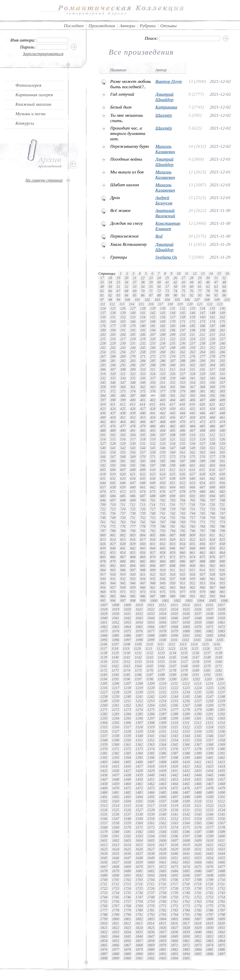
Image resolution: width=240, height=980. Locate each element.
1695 (174, 875)
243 (123, 348)
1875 (221, 945)
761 (103, 522)
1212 (186, 683)
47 (216, 282)
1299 (174, 718)
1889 (127, 954)
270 (133, 356)
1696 (186, 875)
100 (127, 300)
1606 (163, 840)
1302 (210, 718)
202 (103, 335)
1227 (104, 692)
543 (133, 448)
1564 (186, 823)
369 (212, 387)
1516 (139, 806)
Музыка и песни (30, 114)
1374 (151, 749)
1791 (139, 915)
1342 (163, 736)
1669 (127, 867)
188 (222, 326)
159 (193, 317)
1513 (104, 806)
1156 (173, 662)
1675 (198, 867)
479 (143, 426)
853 (113, 553)
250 (193, 348)
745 (202, 513)
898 (173, 566)
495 (173, 430)
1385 (151, 753)
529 (123, 444)
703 (173, 500)
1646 (116, 858)
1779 (127, 910)
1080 (186, 631)
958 (123, 587)
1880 (151, 949)
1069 (186, 627)
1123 (172, 649)
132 (183, 308)
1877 (116, 949)
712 (132, 505)
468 (163, 422)
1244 (174, 697)
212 (202, 335)
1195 (115, 679)
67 (118, 291)
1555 (210, 819)
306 (103, 369)
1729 (186, 888)
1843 (104, 936)
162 (222, 317)
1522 (210, 806)
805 (153, 535)
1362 (139, 744)
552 (222, 448)
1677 (221, 867)
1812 (127, 923)
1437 (116, 775)
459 (202, 417)
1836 (151, 932)
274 (173, 356)
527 (103, 444)
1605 (151, 840)
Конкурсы (25, 123)
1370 (104, 749)
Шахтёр (164, 115)
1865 (104, 945)
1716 (162, 884)
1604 (139, 840)
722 (103, 509)
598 (163, 465)
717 (182, 505)
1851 (198, 936)
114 (132, 304)
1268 (198, 705)
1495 (151, 797)
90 (175, 295)
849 (202, 548)
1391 (221, 753)
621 (133, 474)
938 (183, 579)
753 (153, 518)
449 (103, 417)
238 (202, 343)
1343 (174, 736)
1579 (104, 832)
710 (113, 505)
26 (175, 278)
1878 (127, 949)
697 (113, 500)
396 (222, 396)
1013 (174, 605)
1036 (186, 614)
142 (153, 313)
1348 (104, 740)
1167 (173, 666)
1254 (163, 701)
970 (113, 592)
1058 (186, 622)
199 (202, 330)
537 (202, 444)
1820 (221, 923)
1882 (174, 949)
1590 (104, 836)
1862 (198, 941)
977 (183, 592)
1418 (151, 766)
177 (113, 326)
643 (222, 478)
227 (222, 339)
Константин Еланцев (168, 226)
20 (126, 278)
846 (173, 548)
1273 (127, 710)
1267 (186, 705)
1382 (116, 753)
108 (207, 300)
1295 (127, 718)
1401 (210, 758)
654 (202, 483)
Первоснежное (124, 236)
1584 (163, 832)
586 (173, 461)
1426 (116, 771)
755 (173, 518)
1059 (198, 622)
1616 (151, 845)
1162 (115, 666)
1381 (104, 753)
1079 (174, 631)
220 (153, 339)
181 (153, 326)
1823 (127, 928)
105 (177, 300)
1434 (210, 771)
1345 (198, 736)
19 (118, 278)
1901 (139, 958)
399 (123, 400)
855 (133, 553)
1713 (127, 884)
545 (153, 448)
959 (133, 587)
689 (163, 496)
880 (123, 561)
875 (202, 557)
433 (202, 409)
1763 (198, 901)
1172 (104, 670)
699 (133, 500)
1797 (210, 915)
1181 (207, 670)
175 (222, 321)
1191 (196, 675)
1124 (183, 649)
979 (202, 592)
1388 (186, 753)
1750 (174, 897)
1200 (173, 679)
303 (202, 365)
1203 (208, 679)
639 (183, 478)
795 (183, 531)
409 (222, 400)
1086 (127, 635)
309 (133, 369)
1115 (205, 644)
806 (163, 535)
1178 (173, 670)
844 (153, 548)
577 (212, 457)
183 (173, 326)
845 (163, 548)
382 (212, 391)
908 (143, 570)
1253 (151, 701)
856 (143, 553)
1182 (219, 670)
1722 (104, 888)
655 (212, 483)
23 (151, 278)
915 (212, 570)
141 (143, 313)
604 (222, 465)
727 (153, 509)
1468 (221, 784)
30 (208, 278)
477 (123, 426)
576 (202, 457)
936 (163, 579)
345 (103, 383)
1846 (139, 936)
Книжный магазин (33, 104)
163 (103, 321)
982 (103, 596)
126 (123, 308)
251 (202, 348)
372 (113, 391)
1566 (210, 823)
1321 (174, 727)
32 (224, 278)
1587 (198, 832)
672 (123, 492)
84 (126, 295)
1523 (221, 806)
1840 (198, 932)
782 (183, 526)
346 (113, 383)
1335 (210, 731)
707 (212, 500)
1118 (115, 649)
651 (173, 483)
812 (222, 535)
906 (123, 570)
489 (113, 430)
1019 (116, 609)
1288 (174, 714)
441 (153, 413)
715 (162, 505)
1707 (186, 880)
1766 (104, 906)
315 (192, 369)
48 (224, 282)
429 (163, 409)
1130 (127, 653)
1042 (127, 618)
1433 (198, 771)
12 (195, 273)
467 (153, 422)
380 (193, 391)
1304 (104, 723)
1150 (104, 662)
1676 (210, 867)
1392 (104, 758)
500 (222, 430)
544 (143, 448)
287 (173, 361)
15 (219, 273)
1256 (186, 701)
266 (222, 352)
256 (123, 352)
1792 (151, 915)
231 (133, 343)
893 (123, 566)
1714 (139, 884)
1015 (198, 605)
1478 (210, 788)
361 (133, 387)
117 (161, 304)
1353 (163, 740)
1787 (221, 910)
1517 (151, 806)
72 (159, 291)
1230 (139, 692)
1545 (221, 814)
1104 (209, 640)
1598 (198, 836)
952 (193, 583)
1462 (151, 784)
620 (123, 474)
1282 (104, 714)
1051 (104, 622)
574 (183, 457)
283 (133, 361)
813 (103, 540)
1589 (221, 832)
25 (167, 278)
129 (153, 308)
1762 (186, 901)
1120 (137, 649)
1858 (151, 941)
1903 (163, 958)
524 (202, 439)
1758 (139, 901)
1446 (221, 775)
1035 (174, 614)
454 (153, 417)
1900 (127, 958)
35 (118, 282)
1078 (163, 631)
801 (113, 535)
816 (133, 540)
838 (222, 544)
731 (193, 509)
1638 (151, 854)
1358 (221, 740)
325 (163, 374)
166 (133, 321)
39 (151, 282)
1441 (163, 775)
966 (202, 587)
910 (163, 570)
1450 (139, 779)
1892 (163, 954)
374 (133, 391)
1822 (116, 928)
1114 (194, 644)
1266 (174, 705)
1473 (151, 788)
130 (163, 308)
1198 (150, 679)
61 (200, 287)
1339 (127, 736)
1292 (221, 714)
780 (163, 526)
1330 (151, 731)
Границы (119, 257)
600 (183, 465)
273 (163, 356)
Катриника (166, 107)
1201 (184, 679)
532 (153, 444)
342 (202, 378)
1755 (104, 901)
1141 (127, 657)
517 (133, 439)
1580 (116, 832)
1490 (221, 792)
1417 (139, 766)
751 (133, 518)
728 (163, 509)
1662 (174, 862)
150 (103, 317)
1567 (221, 823)
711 (123, 505)
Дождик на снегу (127, 223)
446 (202, 413)
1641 (186, 854)
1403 (104, 762)
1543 (198, 814)
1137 (207, 653)
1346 (210, 736)
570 (143, 457)
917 (103, 574)
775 (113, 526)
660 (133, 487)
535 (183, 444)
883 (153, 561)
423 (103, 409)
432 (193, 409)
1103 (197, 640)
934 (143, 579)
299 (163, 365)
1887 (104, 954)
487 (222, 426)
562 (193, 452)
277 (202, 356)
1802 (139, 919)
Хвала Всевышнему (128, 244)
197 (183, 330)
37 (135, 282)
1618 (174, 845)
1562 (163, 823)
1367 (198, 744)
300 (173, 365)
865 (103, 557)
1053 (127, 622)
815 (123, 540)
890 (222, 561)
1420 (174, 766)
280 (103, 361)
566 (103, 457)
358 (103, 387)
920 (133, 574)
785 (212, 526)
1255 (174, 701)
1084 (104, 635)
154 (143, 317)
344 (222, 378)
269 (123, 356)
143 (163, 313)
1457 (221, 779)
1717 (174, 884)
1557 (104, 823)
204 (123, 335)
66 (110, 291)
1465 (186, 784)
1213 (198, 683)
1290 (198, 714)
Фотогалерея (28, 85)
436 (103, 413)
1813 (139, 923)
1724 (127, 888)
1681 (139, 871)
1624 (116, 849)
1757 (127, 901)
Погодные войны (126, 159)
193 (143, 330)
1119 (126, 649)
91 (183, 295)
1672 (163, 867)
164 (113, 321)
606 (113, 470)
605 (103, 470)
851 (222, 548)
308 (123, 369)
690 (173, 496)
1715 (151, 884)
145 (183, 313)
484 (193, 426)
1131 (138, 653)
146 (193, 313)
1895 (198, 954)
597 (153, 465)
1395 (139, 758)
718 (192, 505)
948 (153, 583)
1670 (139, 867)
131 (173, 308)
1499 (198, 797)
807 (173, 535)
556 (133, 452)
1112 (172, 644)
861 (193, 553)
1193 (219, 675)
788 (113, 531)
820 (173, 540)
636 (153, 478)
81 (102, 295)
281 (113, 361)
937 (173, 579)
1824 (139, 928)
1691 (127, 875)
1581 (127, 832)
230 (123, 343)
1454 (186, 779)
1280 (210, 710)
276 (193, 356)
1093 (210, 635)
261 (173, 352)
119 (180, 304)
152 (123, 317)
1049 (210, 618)
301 (183, 365)
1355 (186, 740)
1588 (210, 832)
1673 (174, 867)
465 (133, 422)
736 (113, 513)
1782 (163, 910)
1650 (163, 858)
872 (173, 557)
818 (153, 540)
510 (193, 435)
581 (123, 461)
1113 (183, 644)
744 (193, 513)
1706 (174, 880)
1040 (104, 618)
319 (103, 374)
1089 (163, 635)
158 (183, 317)
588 (193, 461)
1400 (198, 758)
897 (163, 566)
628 (202, 474)
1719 (198, 884)
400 (133, 400)
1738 (163, 893)
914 (202, 570)
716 (172, 505)
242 (113, 348)
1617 (163, 845)
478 (133, 426)
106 (187, 300)
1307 (139, 723)
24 (159, 278)
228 (103, 343)
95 (216, 295)
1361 (127, 744)
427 (143, 409)
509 (183, 435)
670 (103, 492)
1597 (186, 836)
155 (153, 317)
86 (143, 295)
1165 (150, 666)
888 (202, 561)
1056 (163, 622)
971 (123, 592)
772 (212, 522)
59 (183, 287)
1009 (127, 605)
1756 (116, 901)
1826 (163, 928)
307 (113, 369)
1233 (174, 692)
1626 (139, 849)
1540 (163, 814)
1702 (127, 880)
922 (153, 574)
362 (143, 387)
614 (192, 470)
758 (202, 518)
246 (153, 348)
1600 (221, 836)
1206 (116, 683)
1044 (151, 618)
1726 (151, 888)
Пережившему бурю (130, 146)
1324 (210, 727)
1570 (127, 827)
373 (123, 391)
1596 (174, 836)
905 (113, 570)
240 (222, 343)
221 (163, 339)
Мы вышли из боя (127, 172)
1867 (127, 945)
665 (183, 487)
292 (222, 361)
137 (103, 313)
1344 (186, 736)
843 (143, 548)
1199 (161, 679)
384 (103, 396)
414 (142, 404)
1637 (139, 854)
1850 (186, 936)
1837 (163, 932)
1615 (139, 845)
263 (193, 352)
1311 (186, 723)
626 (183, 474)
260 (163, 352)
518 (143, 439)
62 (208, 287)
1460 (127, 784)
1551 (163, 819)
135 (212, 308)
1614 (127, 845)
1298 (163, 718)
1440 (151, 775)
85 (135, 295)
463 (113, 422)
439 (133, 413)
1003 (189, 601)
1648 (139, 858)
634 (133, 478)
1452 (163, 779)
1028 (221, 609)
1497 (174, 797)
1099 (151, 640)
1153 (138, 662)
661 (143, 487)
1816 (174, 923)
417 (172, 404)
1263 (139, 705)
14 (211, 273)
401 (143, 400)
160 (202, 317)
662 (153, 487)
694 (212, 496)
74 (175, 291)
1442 (174, 775)
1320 (163, 727)
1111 (161, 644)
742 (173, 513)
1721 (221, 884)
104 (167, 300)
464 (123, 422)
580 (113, 461)
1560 (139, 823)
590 (212, 461)
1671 (151, 867)
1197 (138, 679)
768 (173, 522)
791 (143, 531)
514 (103, 439)
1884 (198, 949)
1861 (186, 941)
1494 (139, 797)
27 (183, 278)
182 (163, 326)
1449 (127, 779)
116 (151, 304)
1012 (162, 605)
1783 (174, 910)
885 (173, 561)
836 (202, 544)
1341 (151, 736)
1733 (104, 893)
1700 (104, 880)
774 (103, 526)
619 (113, 474)
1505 (139, 801)
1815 (162, 923)
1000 (154, 601)
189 (103, 330)
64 (224, 287)
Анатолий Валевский (165, 213)
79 (216, 291)
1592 (127, 836)
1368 (210, 744)
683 (103, 496)
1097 (127, 640)
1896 (210, 954)
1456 (210, 779)
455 (163, 417)
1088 (151, 635)
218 (133, 339)
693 (202, 496)
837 (212, 544)
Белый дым (121, 107)
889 (212, 561)
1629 (174, 849)
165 (123, 321)
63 (216, 287)
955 (222, 583)
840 (113, 548)
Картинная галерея (34, 95)
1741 (198, 893)
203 (113, 335)
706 (202, 500)
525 (212, 439)
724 (123, 509)
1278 (186, 710)
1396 (151, 758)
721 (222, 505)
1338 (116, 736)
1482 (127, 792)
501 (103, 435)
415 (153, 404)
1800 (116, 919)
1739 (174, 893)
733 (212, 509)
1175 (138, 670)
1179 (184, 670)
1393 (116, 758)
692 (193, 496)
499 (212, 430)
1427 (127, 771)
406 (193, 400)
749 (113, 518)
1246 (198, 697)
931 (113, 579)
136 (222, 308)
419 (192, 404)
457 (183, 417)
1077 (151, 631)
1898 (104, 958)
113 (122, 304)
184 (183, 326)
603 (212, 465)
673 (133, 492)
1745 (116, 897)
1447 (104, 779)
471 (193, 422)
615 (202, 470)
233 (153, 343)
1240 (127, 697)
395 (212, 396)
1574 (174, 827)
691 (183, 496)
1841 (210, 932)
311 (153, 369)
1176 (150, 670)
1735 (127, 893)
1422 (198, 766)
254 (103, 352)
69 (135, 291)
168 (153, 321)
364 (163, 387)
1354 (174, 740)
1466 (198, 784)
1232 (163, 692)
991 (193, 596)
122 (210, 304)
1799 (104, 919)
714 (153, 505)
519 (153, 439)
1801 (127, 919)
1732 (221, 888)
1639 (163, 854)
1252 (139, 701)
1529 (163, 810)
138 (113, 313)
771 (202, 522)
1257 (198, 701)
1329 (139, 731)
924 (173, 574)
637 (163, 478)
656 (222, 483)
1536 (116, 814)
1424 (221, 766)
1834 (127, 932)
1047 (186, 618)
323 (143, 374)
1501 (221, 797)
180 (143, 326)
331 (222, 374)
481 (163, 426)
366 (183, 387)
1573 (163, 827)
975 (163, 592)
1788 (104, 915)
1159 (207, 662)
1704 (151, 880)
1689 (104, 875)
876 (212, 557)
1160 (219, 662)
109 (217, 300)
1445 (210, 775)
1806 (186, 919)
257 (133, 352)
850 (212, 548)
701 (153, 500)
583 (143, 461)
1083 (221, 631)
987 (153, 596)
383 (222, 391)
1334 (198, 731)
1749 (163, 897)
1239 (116, 697)
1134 (173, 653)
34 (110, 282)
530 (133, 444)
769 (183, 522)
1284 (127, 714)
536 (193, 444)
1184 (115, 675)
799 (222, 531)
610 (153, 470)
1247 (210, 697)
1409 (174, 762)
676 (163, 492)
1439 (139, 775)
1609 (198, 840)
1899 (116, 958)
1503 (116, 801)
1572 (151, 827)
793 (163, 531)
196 (173, 330)
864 (222, 553)
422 (222, 404)
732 (202, 509)
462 (103, 422)
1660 (151, 862)
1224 (198, 688)
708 (222, 500)
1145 (173, 657)
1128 (104, 653)
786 (222, 526)
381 (202, 391)
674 (143, 492)
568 (123, 457)
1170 (207, 666)
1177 (161, 670)
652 (183, 483)
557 (143, 452)
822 (193, 540)
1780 (139, 910)
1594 (151, 836)
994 (222, 596)
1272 (116, 710)
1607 (174, 840)
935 (153, 579)
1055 (151, 622)
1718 (186, 884)
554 (113, 452)
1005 (212, 601)
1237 (221, 692)
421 (212, 404)
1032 (139, 614)
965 (193, 587)
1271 (104, 710)
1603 (127, 840)
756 (183, 518)
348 (133, 383)
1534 (221, 810)
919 (123, 574)
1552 (174, 819)
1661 (163, 862)
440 (143, 413)
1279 (198, 710)
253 (222, 348)
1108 (127, 644)
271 (143, 356)
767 (163, 522)
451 (123, 417)
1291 (210, 714)
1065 (139, 627)
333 (113, 378)
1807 (198, 919)
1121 (149, 649)
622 (143, 474)
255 (113, 352)
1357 (210, 740)
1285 (139, 714)
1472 (139, 788)
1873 (198, 945)
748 (103, 518)
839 (103, 548)
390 (163, 396)
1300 (186, 718)
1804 (163, 919)
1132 (150, 653)
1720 (209, 884)
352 (173, 383)
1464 (174, 784)
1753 (210, 897)
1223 (186, 688)
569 (133, 457)
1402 (221, 758)
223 (183, 339)
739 (143, 513)
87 (151, 295)
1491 (104, 797)
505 (143, 435)
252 (212, 348)
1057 (174, 622)
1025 (186, 609)
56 (159, 287)
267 (103, 356)
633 (123, 478)
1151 (115, 662)
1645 (104, 858)
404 (173, 400)
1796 (198, 915)
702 (163, 500)
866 (113, 557)
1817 (186, 923)
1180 (196, 670)
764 (133, 522)
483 (183, 426)
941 (212, 579)
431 (183, 409)
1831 (221, 928)
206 (143, 335)
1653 (198, 858)
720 (212, 505)
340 (183, 378)
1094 (221, 635)
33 (102, 282)
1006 (224, 601)
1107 (115, 644)
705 (193, 500)
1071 (210, 627)
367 (193, 387)
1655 (221, 858)
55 (151, 287)
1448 (116, 779)
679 (193, 492)
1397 (163, 758)
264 (202, 352)
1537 (127, 814)
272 (153, 356)
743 (183, 513)
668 (212, 487)
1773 (186, 906)
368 (202, 387)
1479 (221, 788)
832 (163, 544)
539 (222, 444)
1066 (151, 627)
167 (143, 321)
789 (123, 531)
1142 (138, 657)
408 (212, 400)
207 (153, 335)
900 (193, 566)
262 (183, 352)
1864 (221, 941)
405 (183, 400)
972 (133, 592)
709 (103, 505)
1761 (174, 901)
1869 (151, 945)
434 (212, 409)
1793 (163, 915)
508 (173, 435)
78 (208, 291)
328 (193, 374)
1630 (186, 849)
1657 (116, 862)
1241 (139, 697)
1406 (139, 762)
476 (113, 426)
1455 (198, 779)
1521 (198, 806)
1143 (150, 657)
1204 (220, 679)
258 (143, 352)
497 (193, 430)
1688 (221, 871)
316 (202, 369)
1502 (104, 801)
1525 (116, 810)
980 (212, 592)
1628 (163, 849)
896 (153, 566)
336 (143, 378)
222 (173, 339)
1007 (104, 605)
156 (163, 317)
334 (123, 378)
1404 (116, 762)
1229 (127, 692)
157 (173, 317)
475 (103, 426)
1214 (209, 683)
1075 (127, 631)
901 (202, 566)
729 (173, 509)
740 (153, 513)
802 (123, 535)
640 (193, 478)
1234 (186, 692)
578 (222, 457)
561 (183, 452)
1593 (139, 836)
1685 (186, 871)
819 (163, 540)
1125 (195, 649)
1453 (174, 779)
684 (113, 496)
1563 (174, 823)
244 (133, 348)
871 (163, 557)
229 (113, 343)
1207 (127, 683)
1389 (198, 753)
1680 (127, 871)
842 (133, 548)
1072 (221, 627)
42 (175, 282)
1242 (151, 697)
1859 (163, 941)
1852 (210, 936)
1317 (127, 727)
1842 (221, 932)
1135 (184, 653)
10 (179, 273)
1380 (221, 749)
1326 (104, 731)
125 (113, 308)
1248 (221, 697)
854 (123, 553)
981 (222, 592)
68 (126, 291)
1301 (198, 718)
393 (193, 396)
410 (103, 404)
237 (193, 343)
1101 (174, 640)
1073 (104, 631)
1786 (210, 910)
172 (193, 321)
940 (202, 579)
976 (173, 592)
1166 (161, 666)
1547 (116, 819)
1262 (127, 705)
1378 (198, 749)
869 (143, 557)
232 (143, 343)
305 (222, 365)
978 (193, 592)
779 (153, 526)
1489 (210, 792)
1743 (221, 893)
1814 (151, 923)
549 (193, 448)
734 (222, 509)
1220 (151, 688)
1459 (116, 784)
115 (141, 304)
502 (113, 435)
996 (113, 601)
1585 (174, 832)
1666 (221, 862)
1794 (174, 915)
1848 (163, 936)
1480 (104, 792)
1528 (151, 810)
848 (193, 548)
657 (103, 487)
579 (103, 461)
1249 (104, 701)
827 (113, 544)
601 (193, 465)
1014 (186, 605)
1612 (104, 845)
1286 (151, 714)
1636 (127, 854)
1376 (174, 749)
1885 (210, 949)
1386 (163, 753)
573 (173, 457)
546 (163, 448)
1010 (139, 605)
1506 (151, 801)
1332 (174, 731)
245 (143, 348)
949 (163, 583)
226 (212, 339)
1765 (221, 901)
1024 (174, 609)
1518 (163, 806)
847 (183, 548)
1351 (139, 740)
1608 (186, 840)
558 (153, 452)
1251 (127, 701)
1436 (104, 775)
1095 (104, 640)
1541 (174, 814)
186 (202, 326)
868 (133, 557)
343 (212, 378)
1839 (186, 932)
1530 (174, 810)
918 (113, 574)
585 (163, 461)
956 (103, 587)
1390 (210, 753)
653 (193, 483)
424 (113, 409)
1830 (210, 928)
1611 (221, 840)
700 (143, 500)
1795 (186, 915)
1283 (116, 714)
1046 (174, 618)
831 (153, 544)
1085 (116, 635)
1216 (104, 688)
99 (118, 300)
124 (103, 308)
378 (173, 391)
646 (123, 483)
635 (143, 478)
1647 (127, 858)
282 (123, 361)
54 (143, 287)
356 (212, 383)
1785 (198, 910)
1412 (209, 762)
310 (143, 369)
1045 (163, 618)
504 (133, 435)
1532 (198, 810)
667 (202, 487)
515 (113, 439)
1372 (127, 749)
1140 (115, 657)
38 (143, 282)
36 (126, 282)
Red (159, 236)
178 (123, 326)
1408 (163, 762)
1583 (151, 832)
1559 (127, 823)
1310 (174, 723)
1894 (186, 954)
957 (113, 587)
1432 (186, 771)
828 (123, 544)
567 (113, 457)
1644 (221, 854)
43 (183, 282)
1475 (174, 788)
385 (113, 396)
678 (183, 492)
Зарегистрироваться (43, 54)
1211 (174, 683)
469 (173, 422)
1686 (198, 871)
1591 (116, 836)
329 (202, 374)
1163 (127, 666)
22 (143, 278)
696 (103, 500)
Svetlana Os (166, 257)
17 (102, 278)
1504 (127, 801)
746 (212, 513)
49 (102, 287)
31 (216, 278)
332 (103, 378)
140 (133, 313)
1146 (184, 657)
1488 (198, 792)
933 (133, 579)
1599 (210, 836)
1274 (139, 710)
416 (162, 404)
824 (212, 540)
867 (123, 557)
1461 (139, 784)
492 (143, 430)
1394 (127, 758)
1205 (104, 683)
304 (212, 365)
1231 (151, 692)
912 (182, 570)
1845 (127, 936)
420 (202, 404)
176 (103, 326)
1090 (174, 635)
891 (103, 566)
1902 (151, 958)
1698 (210, 875)
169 (163, 321)
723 (113, 509)
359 (113, 387)
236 (183, 343)
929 (222, 574)
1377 (186, 749)
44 (191, 282)
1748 (151, 897)
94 (208, 295)
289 (193, 361)
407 (202, 400)
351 (163, 383)
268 (113, 356)
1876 (104, 949)
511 (202, 435)
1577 (210, 827)
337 (153, 378)
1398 (174, 758)
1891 (151, 954)
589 (202, 461)
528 (113, 444)
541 (113, 448)
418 (182, 404)
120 (190, 304)
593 (113, 465)
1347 (221, 736)
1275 (151, 710)
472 (202, 422)
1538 (139, 814)
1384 (139, 753)
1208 (139, 683)
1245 (186, 697)
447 (212, 413)
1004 (201, 601)
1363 (151, 744)
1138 (219, 653)
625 (173, 474)
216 (113, 339)
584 (153, 461)
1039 (221, 614)
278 (212, 356)
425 (123, 409)
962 (163, 587)
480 (153, 426)
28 (191, 278)
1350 (127, 740)
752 (143, 518)
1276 (163, 710)
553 (103, 452)
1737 (151, 893)
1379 (210, 749)
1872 (186, 945)
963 (173, 587)
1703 (139, 880)
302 (193, 365)
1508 (174, 801)
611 (162, 470)
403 (163, 400)
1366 (186, 744)
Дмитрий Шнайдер (164, 97)
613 (182, 470)
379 (183, 391)
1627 (151, 849)
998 (133, 601)
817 (143, 540)
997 (123, 601)
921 (143, 574)
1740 (186, 893)
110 (227, 300)
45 (200, 282)
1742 (210, 893)
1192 (207, 675)
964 (183, 587)
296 (133, 365)
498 (202, 430)
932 (123, 579)
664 (173, 487)
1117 (104, 649)
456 (173, 417)
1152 (127, 662)
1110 (150, 644)
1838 (174, 932)
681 (212, 492)
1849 (174, 936)
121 (200, 304)
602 (202, 465)
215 (103, 339)
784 (202, 526)
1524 (104, 810)
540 (103, 448)
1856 (127, 941)
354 (193, 383)
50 (110, 287)
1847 (151, 936)
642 (212, 478)
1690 (116, 875)
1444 (198, 775)
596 (143, 465)
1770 (151, 906)
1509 (186, 801)
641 (202, 478)
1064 (127, 627)
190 (113, 330)
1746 (127, 897)
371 (103, 391)
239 (212, 343)
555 (123, 452)
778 (143, 526)
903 (222, 566)
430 (173, 409)
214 (222, 335)
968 (222, 587)
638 (173, 478)
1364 (163, 744)
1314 (221, 723)
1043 (139, 618)
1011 (151, 605)
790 (133, 531)
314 (182, 369)
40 (159, 282)
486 (212, 426)
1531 (186, 810)
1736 (139, 893)
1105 (220, 640)
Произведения (102, 26)
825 (222, 540)
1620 (198, 845)
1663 (186, 862)
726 (143, 509)
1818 (198, 923)
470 (183, 422)
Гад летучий (122, 94)
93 (200, 295)
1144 (161, 657)
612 (172, 470)
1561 (151, 823)
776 (123, 526)
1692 (139, 875)
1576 (198, 827)
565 (222, 452)
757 (193, 518)
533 (163, 444)
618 (103, 474)
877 (222, 557)
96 (224, 295)
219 (143, 339)
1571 (139, 827)
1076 (139, 631)
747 (222, 513)
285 (153, 361)
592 (103, 465)
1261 (116, 705)
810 (202, 535)
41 (167, 282)
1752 (198, 897)
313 (172, 369)
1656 (104, 862)
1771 (163, 906)
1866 (116, 945)
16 (227, 273)
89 (167, 295)
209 (173, 335)
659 (123, 487)
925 (183, 574)
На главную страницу (44, 180)
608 (133, 470)
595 (133, 465)
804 (143, 535)
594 (123, 465)
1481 (116, 792)
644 (103, 483)
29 (200, 278)
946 (133, 583)
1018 (104, 609)
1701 (116, 880)
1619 (186, 845)
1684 (174, 871)
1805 (174, 919)
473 (212, 422)
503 (123, 435)
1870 (163, 945)
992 (202, 596)
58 (175, 287)
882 (143, 561)
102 (147, 300)
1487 (186, 792)
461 (222, 417)
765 (143, 522)
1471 (127, 788)
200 (212, 330)
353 (183, 383)
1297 (151, 718)
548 (183, 448)
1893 (174, 954)
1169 (196, 666)
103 (157, 300)
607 (123, 470)
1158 (196, 662)
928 (212, 574)
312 (162, 369)
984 (123, 596)
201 (222, 330)
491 (133, 430)
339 (173, 378)
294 (113, 365)
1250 (116, 701)
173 (202, 321)
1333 (186, 731)
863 (212, 553)
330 (212, 374)
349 (143, 383)
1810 (104, 923)
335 (133, 378)
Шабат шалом (124, 185)
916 (222, 570)
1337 (104, 736)
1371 (116, 749)
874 (193, 557)
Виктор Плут (169, 81)
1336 (221, 731)
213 (212, 335)
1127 (218, 649)
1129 (115, 653)
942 (222, 579)
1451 (151, 779)
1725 (139, 888)
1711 (104, 884)
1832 (104, 932)
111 (103, 304)
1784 (186, 910)
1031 (127, 614)
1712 (115, 884)
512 (212, 435)
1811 (116, 923)
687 (143, 496)
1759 (151, 901)
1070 (198, 627)
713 (142, 505)
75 (183, 291)
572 (163, 457)
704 (183, 500)
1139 (104, 657)
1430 (163, 771)
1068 (174, 627)
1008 (116, 605)
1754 (221, 897)
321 (123, 374)
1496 (163, 797)
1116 (217, 644)
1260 (104, 705)
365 (173, 387)
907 (133, 570)
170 (173, 321)
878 (103, 561)
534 (173, 444)
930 (103, 579)
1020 (127, 609)
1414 (104, 766)
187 (212, 326)
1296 (139, 718)
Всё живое (121, 210)
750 (123, 518)
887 (193, 561)
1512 (221, 801)
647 (133, 483)
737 (123, 513)
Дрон (115, 198)
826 (103, 544)
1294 (116, 718)
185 (193, 326)
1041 (116, 618)
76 (191, 291)
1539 (151, 814)
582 (133, 461)
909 (153, 570)
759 (212, 518)
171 (183, 321)
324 (153, 374)
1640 (174, 854)
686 (133, 496)
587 (183, 461)
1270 (221, 705)
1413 (221, 762)
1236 (210, 692)
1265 (163, 705)
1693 (151, 875)
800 (103, 535)
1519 (174, 806)
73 (167, 291)
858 (163, 553)
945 (123, 583)
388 (143, 396)
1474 (163, 788)
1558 (116, 823)
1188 (161, 675)
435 (222, 409)
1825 (151, 928)
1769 (139, 906)
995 (103, 601)
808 (183, 535)
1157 (184, 662)
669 (222, 487)
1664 (198, 862)
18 (110, 278)
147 (202, 313)
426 (133, 409)
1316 (116, 727)
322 (133, 374)
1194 (104, 679)
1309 (163, 723)
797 (202, 531)
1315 (104, 727)
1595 (163, 836)
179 (133, 326)
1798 (221, 915)
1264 (151, 705)
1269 (210, 705)
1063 (116, 627)
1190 (184, 675)
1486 (174, 792)
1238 (104, 697)
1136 (196, 653)
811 (212, 535)
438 (123, 413)
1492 (116, 797)
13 (203, 273)
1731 (210, 888)
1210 (163, 683)
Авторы (128, 26)
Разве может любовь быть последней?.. (131, 84)
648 (143, 483)
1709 (210, 880)
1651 (174, 858)
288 (183, 361)
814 (113, 540)
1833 (116, 932)
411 (113, 404)
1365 (174, 744)
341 (193, 378)
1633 (221, 849)
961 (153, 587)
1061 (221, 622)
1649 (151, 858)
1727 (163, 888)
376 (153, 391)
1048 (198, 618)
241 (103, 348)
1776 (221, 906)
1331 (163, 731)
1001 (165, 601)
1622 (221, 845)
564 (212, 452)
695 (222, 496)
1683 (163, 871)
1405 (127, 762)
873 (183, 557)
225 (202, 339)
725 (133, 509)
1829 (198, 928)
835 (193, 544)
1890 (139, 954)
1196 (127, 679)
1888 (116, 954)
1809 (221, 919)
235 (173, 343)
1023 (163, 609)
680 (202, 492)
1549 (139, 819)
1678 (104, 871)
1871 (174, 945)
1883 (186, 949)
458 (193, 417)
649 (153, 483)
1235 (198, 692)
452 (133, 417)
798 (212, 531)
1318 (139, 727)
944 (113, 583)
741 (163, 513)
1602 (116, 840)
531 (143, 444)
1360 (116, 744)
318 (222, 369)
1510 (198, 801)
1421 (186, 766)
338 (163, 378)
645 (113, 483)
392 (183, 396)
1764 (210, 901)
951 (183, 583)
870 (153, 557)
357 (222, 383)
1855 (116, 941)
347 (123, 383)
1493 (127, 797)
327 (183, 374)
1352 (151, 740)
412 (122, 404)
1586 (186, 832)
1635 (116, 854)
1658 (127, 862)
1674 (186, 867)
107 (197, 300)
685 (123, 496)
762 (113, 522)
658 (113, 487)
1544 (210, 814)
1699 (221, 875)
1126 (206, 649)
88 (159, 295)
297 (143, 365)
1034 (163, 614)
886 (183, 561)
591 (222, 461)
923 (163, 574)
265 (212, 352)
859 (173, 553)
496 (183, 430)
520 (163, 439)
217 (123, 339)
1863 (210, 941)
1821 (104, 928)
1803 (151, 919)
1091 (186, 635)
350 (153, 383)
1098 (139, 640)
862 (202, 553)
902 (212, 566)
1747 (139, 897)
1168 (184, 666)
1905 (186, 958)
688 (153, 496)
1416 (127, 766)
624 (163, 474)
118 (170, 304)
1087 (139, 635)
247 (163, 348)
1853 (221, 936)
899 (183, 566)
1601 (104, 840)
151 (113, 317)
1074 (116, 631)
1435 (221, 771)
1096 (116, 640)
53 (135, 287)
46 (208, 282)
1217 (116, 688)
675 (153, 492)
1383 (127, 753)
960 (143, 587)
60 (191, 287)
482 (173, 426)
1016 (209, 605)
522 (183, 439)
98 (110, 300)
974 (153, 592)
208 (163, 335)
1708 (198, 880)
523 (193, 439)
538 (212, 444)
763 (123, 522)
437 (113, 413)
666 (193, 487)
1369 (221, 744)
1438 (127, 775)
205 (133, 335)
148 (212, 313)
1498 (186, 797)
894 (133, 566)
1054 (139, 622)
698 (123, 500)
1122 (160, 649)
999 (143, 601)
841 (123, 548)
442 (163, 413)
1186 (138, 675)
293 (103, 365)
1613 (116, 845)
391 (173, 396)
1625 (127, 849)
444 (183, 413)
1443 (186, 775)
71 (151, 291)
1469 (104, 788)
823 (202, 540)
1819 (209, 923)
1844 (116, 936)
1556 (221, 819)
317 (212, 369)
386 (123, 396)
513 (222, 435)
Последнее (74, 26)
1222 (174, 688)
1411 (198, 762)
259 (153, 352)
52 (126, 287)
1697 (198, 875)
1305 (116, 723)
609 (143, 470)
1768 (127, 906)
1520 (186, 806)
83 (118, 295)
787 (103, 531)
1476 (186, 788)
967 (212, 587)
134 (202, 308)
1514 (116, 806)
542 (123, 448)
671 (113, 492)
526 (222, 439)
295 (123, 365)
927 (202, 574)
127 (133, 308)
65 (102, 291)
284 (143, 361)
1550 (151, 819)
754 (163, 518)
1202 (196, 679)
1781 (151, 910)
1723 (116, 888)
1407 (151, 762)
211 (192, 335)
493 (153, 430)
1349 (116, 740)
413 (132, 404)
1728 (174, 888)
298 (153, 365)
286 (163, 361)
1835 (139, 932)
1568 (104, 827)
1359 (104, 744)
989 (173, 596)
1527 (139, 810)
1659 (139, 862)
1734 (116, 893)
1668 (116, 867)
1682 (151, 871)
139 (123, 313)
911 (172, 570)
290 (202, 361)
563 (202, 452)
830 (143, 544)
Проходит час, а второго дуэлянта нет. (128, 133)
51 (118, 287)
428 (153, 409)
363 (153, 387)
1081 (198, 631)
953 (202, 583)
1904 (174, 958)
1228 (116, 692)
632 (113, 478)
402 (153, 400)
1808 (210, 919)
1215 (221, 683)
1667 (104, 867)
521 (173, 439)
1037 (198, 614)
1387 (174, 753)
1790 (127, 915)
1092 (198, 635)
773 (222, 522)
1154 (150, 662)
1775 (210, 906)
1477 (198, 788)
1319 (151, 727)
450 (113, 417)
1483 (139, 792)
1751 (186, 897)
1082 (210, 631)
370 (222, 387)
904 (103, 570)
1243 (163, 697)
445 (193, 413)
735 (103, 513)
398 (113, 400)
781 (173, 526)
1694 (163, 875)
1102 (185, 640)
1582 (139, 832)
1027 (210, 609)
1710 (221, 880)
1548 (127, 819)
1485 (163, 792)
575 (193, 457)
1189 (173, 675)
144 (173, 313)
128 (143, 308)
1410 (186, 762)
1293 (104, 718)
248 (173, 348)
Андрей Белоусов (164, 200)
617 (222, 470)
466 (143, 422)
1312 (198, 723)
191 (123, 330)
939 (193, 579)
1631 (198, 849)
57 (167, 287)
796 (193, 531)
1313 (209, 723)
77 (200, 291)
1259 (221, 701)
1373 (139, 749)
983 (113, 596)
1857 (139, 941)
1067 (163, 627)
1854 (104, 941)
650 (163, 483)
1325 (221, 727)
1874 (210, 945)
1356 (198, 740)
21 (135, 278)
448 (222, 413)
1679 (116, 871)
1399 (186, 758)
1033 (151, 614)
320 (113, 374)
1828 (186, 928)
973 (143, 592)
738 (133, 513)
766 (153, 522)
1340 (139, 736)
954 (212, 583)
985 (133, 596)
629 (212, 474)
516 (123, 439)
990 (183, 596)
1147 (196, 657)
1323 (198, 727)
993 (212, 596)
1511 (210, 801)
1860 (174, 941)
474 (222, 422)
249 (183, 348)
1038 (210, 614)
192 (133, 330)
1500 (210, 797)
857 (153, 553)
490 (123, 430)
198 (193, 330)
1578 (221, 827)
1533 (210, 810)
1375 (163, 749)
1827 (174, 928)
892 (113, 566)
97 (102, 300)
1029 (104, 614)
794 (173, 531)
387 (133, 396)
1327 (116, 731)
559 (163, 452)
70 (143, 291)
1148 (207, 657)
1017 (221, 605)
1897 (221, 954)
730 (183, 509)
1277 (174, 710)
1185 (127, 675)
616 (212, 470)
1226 (221, 688)
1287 (163, 714)
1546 (104, 819)
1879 (139, 949)
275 (183, 356)
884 (163, 561)
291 (212, 361)
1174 (127, 670)
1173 (115, 670)
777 (133, 526)
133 (193, 308)
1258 (210, 701)
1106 (104, 644)
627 (193, 474)
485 (202, 426)
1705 (163, 880)
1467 (210, 784)
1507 (163, 801)
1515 (127, 806)
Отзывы (168, 26)
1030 (116, 614)
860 (183, 553)
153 (133, 317)
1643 (210, 854)
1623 (104, 849)
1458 (104, 784)
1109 (138, 644)
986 (143, 596)
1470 (116, 788)
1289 (186, 714)
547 (173, 448)
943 (103, 583)
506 (153, 435)
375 (143, 391)
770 (193, 522)
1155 (161, 662)
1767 (116, 906)
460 (212, 417)
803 (133, 535)
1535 (104, 814)
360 (123, 387)
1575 (186, 827)
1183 (104, 675)
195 (163, 330)
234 (163, 343)
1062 (104, 627)
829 (133, 544)
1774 (198, 906)
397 (103, 400)
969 (103, 592)
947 (143, 583)
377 (163, 391)
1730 (198, 888)
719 (202, 505)
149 (222, 313)
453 (143, 417)
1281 (221, 710)
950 (173, 583)
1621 (210, 845)
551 (212, 448)
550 (202, 448)
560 (173, 452)
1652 (186, 858)
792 (153, 531)
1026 (198, 609)
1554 (198, 819)
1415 (116, 766)
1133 (161, 653)
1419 (163, 766)
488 (103, 430)
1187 (150, 675)
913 (192, 570)
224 (193, 339)
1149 (219, 657)
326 (173, 374)
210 (183, 335)
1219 (139, 688)
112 (112, 304)
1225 (210, 688)
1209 (151, 683)
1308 (151, 723)
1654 (210, 858)
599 (173, 465)
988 (163, 596)
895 (143, 566)
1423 (210, 766)
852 (103, 553)
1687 (210, 871)
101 (137, 300)
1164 (138, 666)
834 (183, 544)
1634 (104, 854)
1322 (186, 727)
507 (163, 435)
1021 (139, 609)
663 (163, 487)
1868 (139, 945)
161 (212, 317)
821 (183, 540)
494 (163, 430)
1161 (104, 666)
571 (153, 457)
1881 (163, 949)
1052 (116, 622)
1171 (219, 666)
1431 (174, 771)
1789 (116, 915)
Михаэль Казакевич (165, 149)
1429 (151, 771)
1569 (116, 827)
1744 (104, 897)
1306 (127, 723)
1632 (210, 849)
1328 (127, 731)
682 (222, 492)
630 (222, 474)
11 (187, 273)
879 (113, 561)
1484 (151, 792)
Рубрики (148, 26)
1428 (139, 771)
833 (173, 544)
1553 (186, 819)
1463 (163, 784)
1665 (210, 862)
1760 (163, 901)
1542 (186, 814)
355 (202, 383)
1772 (174, 906)
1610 (210, 840)
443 (173, 413)
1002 (177, 601)
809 (193, 535)
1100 (163, 640)
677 (173, 492)
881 (133, 561)
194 (153, 330)
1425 (104, 771)
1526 (127, 810)
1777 (104, 910)
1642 (198, 854)
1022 (151, 609)
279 (222, 356)
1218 (127, 688)
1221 (163, 688)
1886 (221, 949)
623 (153, 474)
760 (222, 518)
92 (191, 295)
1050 (221, 618)
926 (193, 574)
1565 (198, 823)
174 (212, 321)
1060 (210, 622)
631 (103, 478)
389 (153, 396)
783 (193, 526)
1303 (221, 718)
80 (224, 291)
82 (110, 295)
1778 (116, 910)
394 (202, 396)
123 (220, 304)
